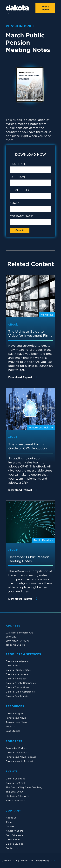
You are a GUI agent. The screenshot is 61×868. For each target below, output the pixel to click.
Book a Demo (45, 8)
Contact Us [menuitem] (12, 848)
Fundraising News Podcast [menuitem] (21, 757)
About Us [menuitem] (11, 818)
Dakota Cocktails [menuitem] (15, 779)
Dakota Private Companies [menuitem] (21, 683)
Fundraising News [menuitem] (16, 718)
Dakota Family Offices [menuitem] (18, 670)
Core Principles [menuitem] (14, 835)
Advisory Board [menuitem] (14, 831)
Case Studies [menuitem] (13, 731)
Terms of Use (26, 861)
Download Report (24, 377)
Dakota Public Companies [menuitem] (20, 692)
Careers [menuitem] (10, 826)
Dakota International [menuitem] (17, 674)
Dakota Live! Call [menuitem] (15, 783)
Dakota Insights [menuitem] (15, 713)
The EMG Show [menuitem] (14, 792)
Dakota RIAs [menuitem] (13, 666)
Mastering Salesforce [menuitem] (17, 796)
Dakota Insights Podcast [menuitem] (19, 761)
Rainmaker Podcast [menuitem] (17, 748)
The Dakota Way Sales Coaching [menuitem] (24, 787)
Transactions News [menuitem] (16, 722)
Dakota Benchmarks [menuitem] (17, 696)
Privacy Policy (42, 861)
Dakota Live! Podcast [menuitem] (18, 753)
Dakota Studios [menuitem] (14, 844)
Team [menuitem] (9, 822)
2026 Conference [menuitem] (15, 800)
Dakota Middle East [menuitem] (17, 679)
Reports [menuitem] (10, 727)
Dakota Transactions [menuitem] (17, 687)
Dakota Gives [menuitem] (13, 839)
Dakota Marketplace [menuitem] (17, 661)
